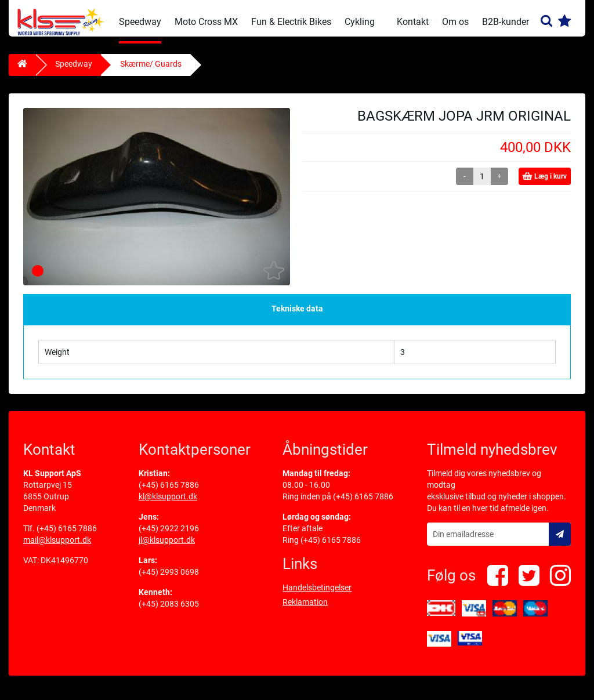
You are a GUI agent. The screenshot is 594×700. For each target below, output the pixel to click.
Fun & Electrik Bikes (291, 22)
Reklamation (305, 609)
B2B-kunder (506, 22)
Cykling (360, 22)
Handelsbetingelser (317, 594)
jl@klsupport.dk (167, 547)
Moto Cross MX (206, 22)
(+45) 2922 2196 (169, 535)
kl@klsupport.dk (168, 503)
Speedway (140, 22)
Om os (455, 22)
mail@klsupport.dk (57, 547)
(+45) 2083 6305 (169, 611)
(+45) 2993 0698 (169, 579)
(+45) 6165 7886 (67, 535)
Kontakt (413, 22)
